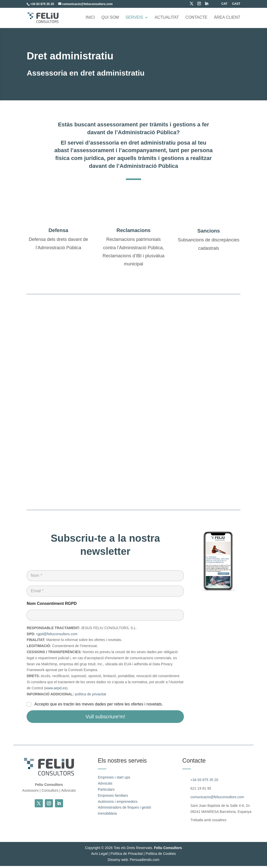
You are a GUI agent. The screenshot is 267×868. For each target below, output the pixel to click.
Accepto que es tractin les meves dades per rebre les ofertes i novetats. (99, 706)
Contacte (196, 18)
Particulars (106, 791)
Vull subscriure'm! (105, 719)
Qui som (110, 18)
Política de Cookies (161, 856)
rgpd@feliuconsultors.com (57, 636)
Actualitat (167, 18)
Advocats (105, 785)
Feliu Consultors (168, 850)
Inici (90, 18)
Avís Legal (99, 856)
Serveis (134, 18)
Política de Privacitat (127, 856)
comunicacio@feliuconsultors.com (217, 799)
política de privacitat (90, 696)
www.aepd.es (56, 690)
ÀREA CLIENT (227, 18)
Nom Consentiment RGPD (52, 606)
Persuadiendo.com (145, 862)
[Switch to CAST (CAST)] (236, 5)
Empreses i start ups (114, 780)
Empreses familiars (113, 797)
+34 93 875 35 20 (204, 782)
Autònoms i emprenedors (118, 804)
